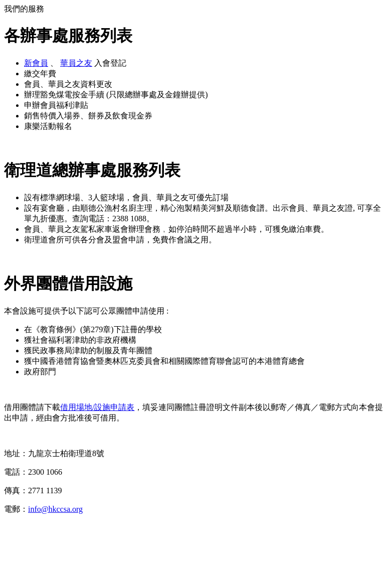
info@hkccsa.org (55, 509)
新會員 (36, 63)
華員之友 (76, 63)
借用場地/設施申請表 (97, 407)
